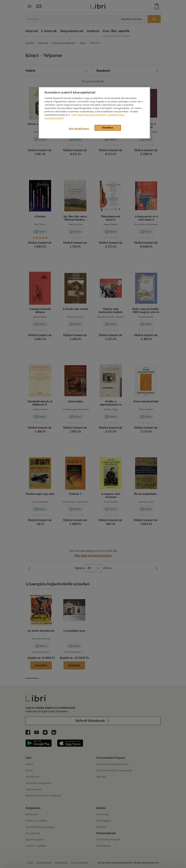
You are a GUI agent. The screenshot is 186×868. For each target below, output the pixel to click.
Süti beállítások (79, 129)
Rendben (108, 128)
